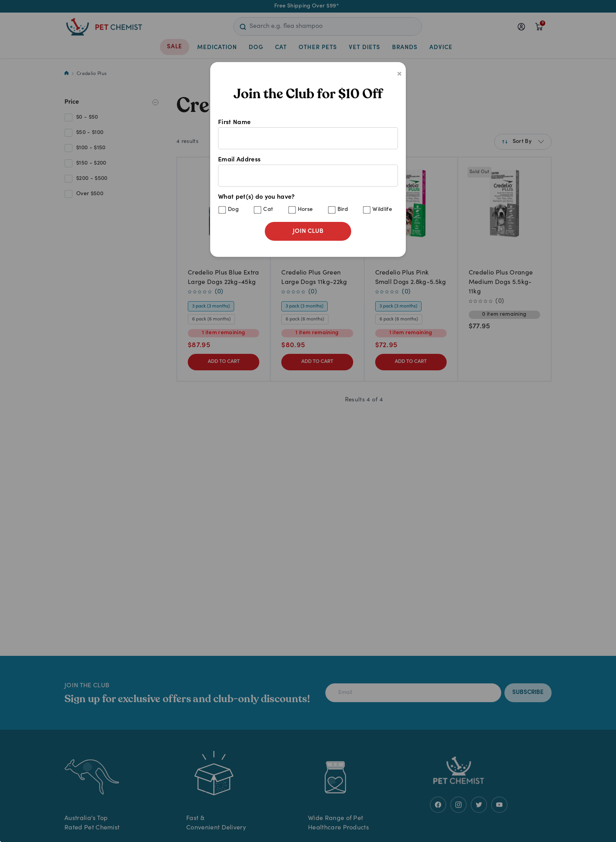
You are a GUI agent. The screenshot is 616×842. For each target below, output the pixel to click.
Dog (233, 210)
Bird (343, 210)
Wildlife (382, 210)
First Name (308, 134)
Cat (268, 210)
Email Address (308, 172)
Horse (305, 210)
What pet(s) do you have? (308, 204)
